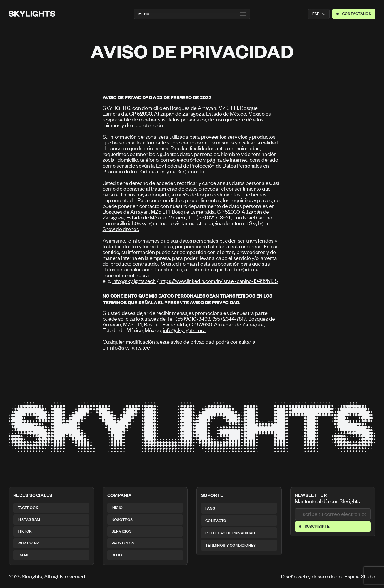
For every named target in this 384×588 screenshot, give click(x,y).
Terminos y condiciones (230, 545)
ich (131, 223)
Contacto (216, 521)
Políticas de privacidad (230, 533)
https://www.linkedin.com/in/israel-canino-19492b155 (219, 281)
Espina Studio (360, 576)
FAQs (210, 508)
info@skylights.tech (134, 281)
